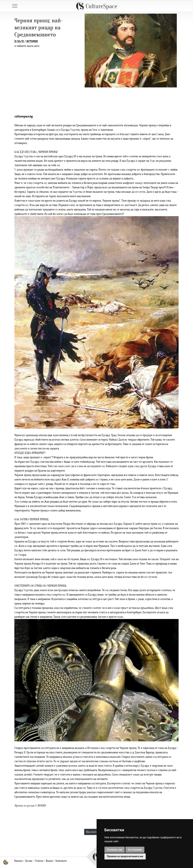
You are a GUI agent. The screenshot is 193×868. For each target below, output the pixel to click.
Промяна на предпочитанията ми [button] (125, 856)
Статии (39, 861)
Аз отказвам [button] (135, 850)
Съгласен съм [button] (115, 850)
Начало (18, 861)
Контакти (61, 861)
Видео (49, 861)
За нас (29, 861)
